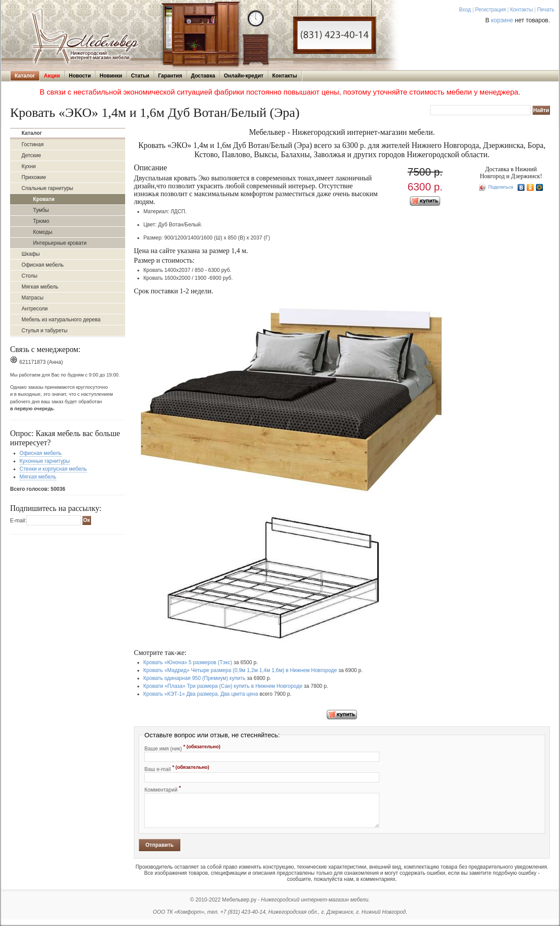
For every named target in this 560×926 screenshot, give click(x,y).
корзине (502, 20)
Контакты (521, 10)
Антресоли (35, 309)
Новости (80, 76)
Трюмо (41, 221)
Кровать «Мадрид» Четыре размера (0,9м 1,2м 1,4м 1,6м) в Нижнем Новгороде (240, 670)
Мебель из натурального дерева (61, 320)
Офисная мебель (42, 265)
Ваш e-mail (177, 768)
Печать (546, 10)
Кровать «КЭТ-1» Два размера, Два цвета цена (201, 694)
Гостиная (32, 144)
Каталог (25, 76)
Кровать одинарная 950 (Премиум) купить (194, 678)
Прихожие (34, 177)
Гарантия (170, 76)
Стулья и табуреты (44, 331)
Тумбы (41, 210)
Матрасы (32, 298)
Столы (29, 276)
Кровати (44, 199)
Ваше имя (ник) (182, 748)
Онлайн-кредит (244, 76)
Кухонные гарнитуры (45, 461)
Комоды (43, 232)
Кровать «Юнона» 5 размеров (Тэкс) (188, 662)
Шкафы (31, 254)
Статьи (140, 76)
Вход (465, 10)
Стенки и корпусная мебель (53, 469)
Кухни (28, 166)
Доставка (203, 76)
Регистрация (490, 10)
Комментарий (163, 789)
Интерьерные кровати (60, 243)
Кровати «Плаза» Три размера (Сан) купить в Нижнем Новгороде (223, 686)
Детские (31, 155)
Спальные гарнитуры (47, 188)
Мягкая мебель (40, 287)
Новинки (111, 76)
